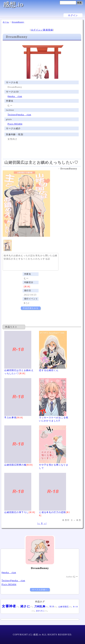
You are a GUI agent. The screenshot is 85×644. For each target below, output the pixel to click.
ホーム (6, 22)
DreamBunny (18, 22)
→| (45, 523)
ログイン (73, 15)
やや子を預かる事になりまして (54, 465)
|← (39, 523)
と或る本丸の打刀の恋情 (55, 512)
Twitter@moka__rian (19, 115)
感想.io (13, 4)
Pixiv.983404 (15, 124)
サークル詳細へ (40, 590)
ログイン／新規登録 (42, 30)
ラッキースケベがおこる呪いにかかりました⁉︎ (54, 418)
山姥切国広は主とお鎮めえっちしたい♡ (19, 370)
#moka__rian (15, 96)
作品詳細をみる (31, 308)
